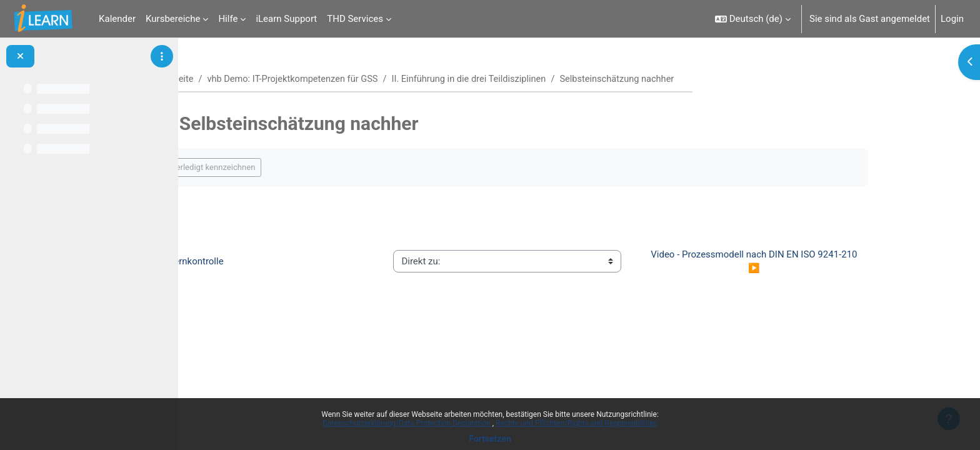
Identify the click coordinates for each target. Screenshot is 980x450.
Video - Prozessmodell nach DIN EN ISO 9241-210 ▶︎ (817, 262)
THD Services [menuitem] (355, 19)
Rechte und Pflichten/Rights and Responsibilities (577, 423)
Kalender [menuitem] (117, 19)
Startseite (237, 79)
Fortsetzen (490, 439)
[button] (753, 19)
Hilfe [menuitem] (228, 19)
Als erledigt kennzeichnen (271, 168)
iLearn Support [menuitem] (286, 19)
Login (952, 19)
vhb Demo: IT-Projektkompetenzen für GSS (358, 79)
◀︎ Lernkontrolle (251, 261)
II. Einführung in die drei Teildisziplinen (539, 79)
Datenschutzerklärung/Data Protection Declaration (407, 423)
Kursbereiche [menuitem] (173, 19)
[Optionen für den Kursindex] (162, 56)
